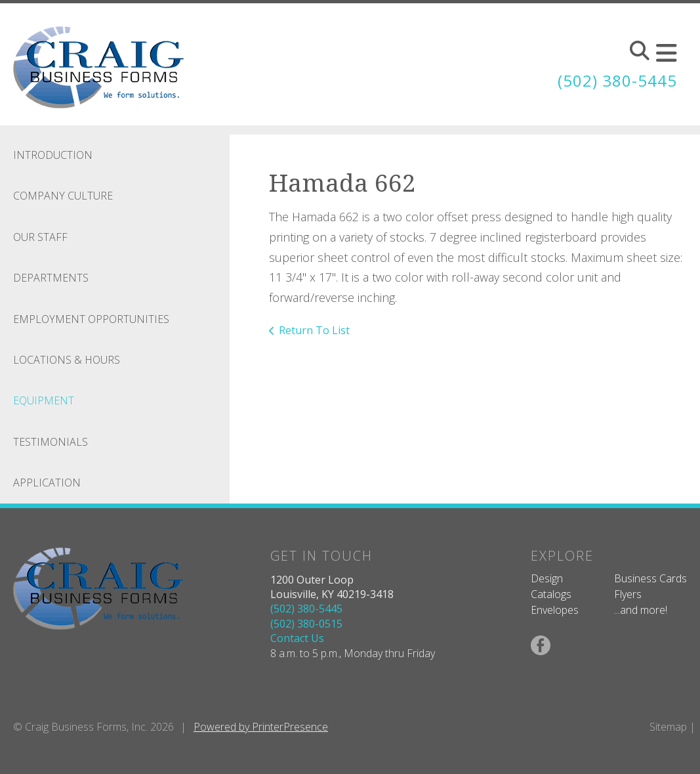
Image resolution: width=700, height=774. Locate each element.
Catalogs (551, 594)
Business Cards (650, 578)
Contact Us (297, 638)
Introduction (53, 155)
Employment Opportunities (91, 319)
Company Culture (63, 196)
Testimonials (51, 442)
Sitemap (668, 727)
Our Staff (40, 237)
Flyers (628, 594)
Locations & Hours (67, 360)
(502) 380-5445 (617, 80)
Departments (51, 278)
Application (47, 483)
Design (547, 578)
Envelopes (555, 610)
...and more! (641, 610)
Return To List (314, 330)
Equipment (44, 400)
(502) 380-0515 (306, 624)
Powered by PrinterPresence (261, 727)
